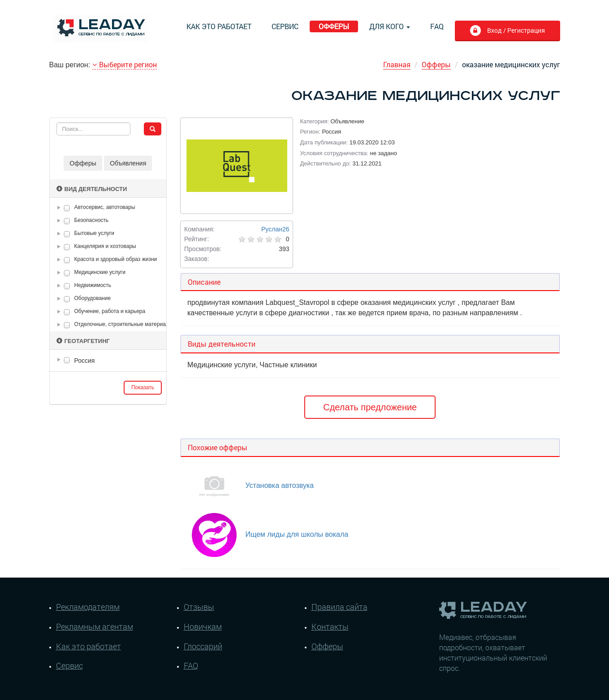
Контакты (330, 626)
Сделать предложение (370, 407)
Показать (143, 387)
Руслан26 (275, 229)
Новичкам (203, 626)
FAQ (437, 26)
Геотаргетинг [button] (83, 341)
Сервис (285, 26)
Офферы (334, 26)
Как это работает (219, 26)
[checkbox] (67, 208)
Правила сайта (339, 607)
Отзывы (199, 607)
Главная (397, 64)
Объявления (128, 163)
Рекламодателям (88, 607)
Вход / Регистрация (515, 30)
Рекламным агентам (95, 626)
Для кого (390, 26)
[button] (60, 208)
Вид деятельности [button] (92, 189)
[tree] (108, 361)
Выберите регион (125, 64)
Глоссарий (203, 646)
